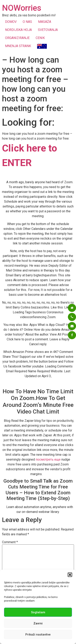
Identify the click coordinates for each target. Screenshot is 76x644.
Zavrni (38, 623)
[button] (70, 575)
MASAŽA (45, 22)
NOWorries (22, 8)
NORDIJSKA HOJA (18, 30)
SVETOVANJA (48, 30)
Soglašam (38, 612)
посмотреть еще (48, 459)
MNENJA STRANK (18, 46)
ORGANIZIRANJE (17, 38)
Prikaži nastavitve (38, 635)
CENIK (40, 38)
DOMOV (11, 22)
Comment (10, 542)
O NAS (27, 22)
